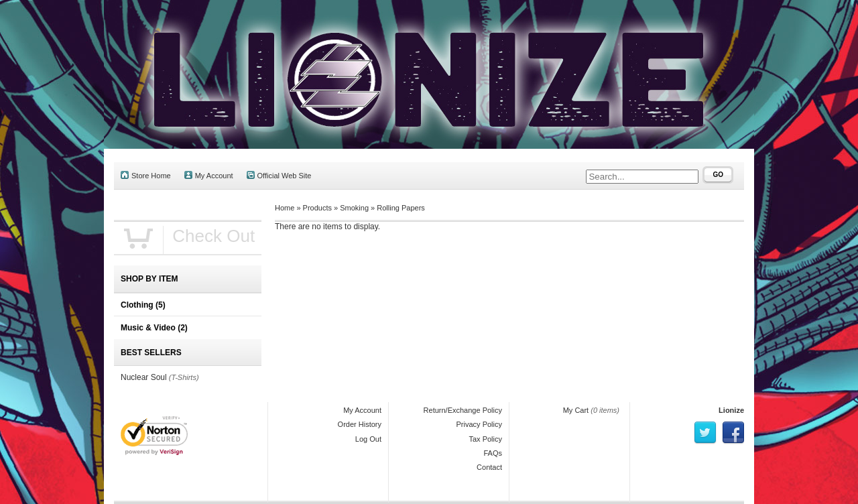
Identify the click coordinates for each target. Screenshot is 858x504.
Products (317, 208)
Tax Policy (485, 439)
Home (285, 208)
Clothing (143, 305)
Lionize (731, 410)
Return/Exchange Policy (463, 410)
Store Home (146, 175)
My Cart (576, 410)
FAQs (493, 453)
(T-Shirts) (184, 377)
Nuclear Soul (144, 377)
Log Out (368, 439)
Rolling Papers (401, 208)
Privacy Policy (479, 424)
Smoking (354, 208)
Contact (489, 467)
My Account (209, 175)
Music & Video (154, 328)
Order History (360, 424)
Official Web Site (279, 175)
